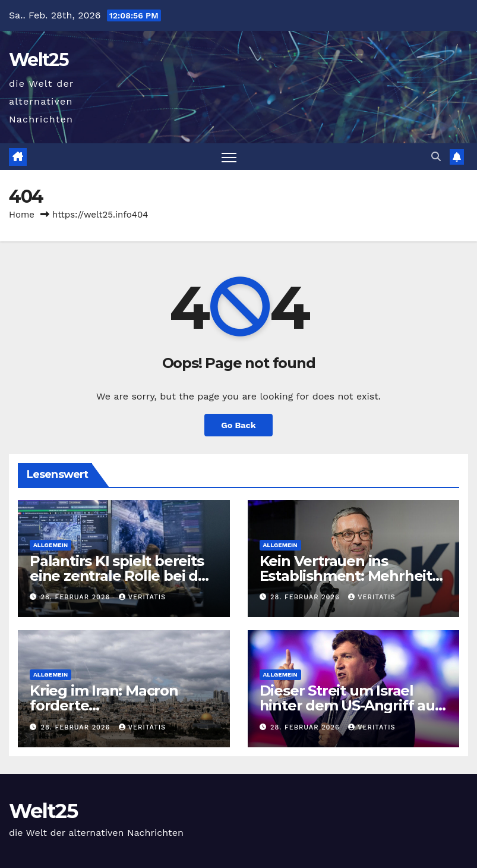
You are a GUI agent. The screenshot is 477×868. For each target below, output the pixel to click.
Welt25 (39, 60)
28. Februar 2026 (77, 597)
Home (22, 215)
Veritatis (142, 597)
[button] (436, 157)
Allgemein (50, 545)
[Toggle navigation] (229, 157)
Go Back (238, 425)
